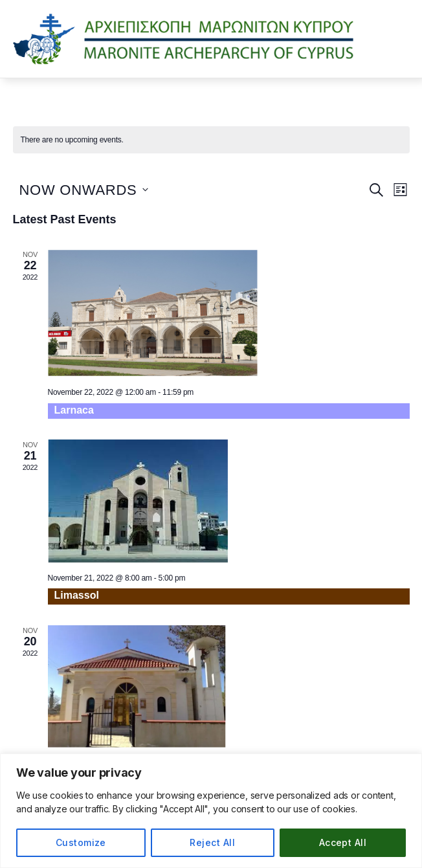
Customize (81, 842)
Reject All (212, 842)
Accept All (343, 842)
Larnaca (74, 410)
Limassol (77, 595)
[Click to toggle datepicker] (84, 190)
